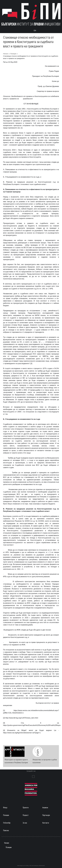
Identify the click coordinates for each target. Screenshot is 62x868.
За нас (25, 823)
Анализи (45, 807)
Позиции (13, 54)
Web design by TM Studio (23, 866)
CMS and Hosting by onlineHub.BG (37, 866)
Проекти (26, 807)
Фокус (5, 807)
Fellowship (7, 823)
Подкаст (26, 815)
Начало (6, 54)
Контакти (46, 823)
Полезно (6, 830)
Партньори (46, 815)
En (35, 31)
